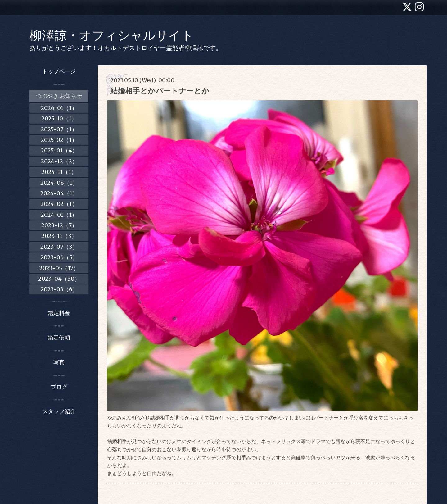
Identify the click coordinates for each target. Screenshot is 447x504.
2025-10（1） (59, 118)
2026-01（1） (59, 108)
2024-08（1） (59, 183)
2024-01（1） (59, 215)
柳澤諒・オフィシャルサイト (112, 35)
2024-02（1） (59, 204)
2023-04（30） (59, 279)
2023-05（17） (59, 268)
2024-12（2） (59, 161)
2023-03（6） (59, 289)
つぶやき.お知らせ (59, 96)
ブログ (59, 387)
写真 (59, 362)
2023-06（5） (59, 257)
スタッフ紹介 (59, 411)
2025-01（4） (59, 150)
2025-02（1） (59, 140)
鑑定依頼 (59, 337)
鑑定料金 (59, 313)
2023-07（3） (59, 247)
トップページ (59, 71)
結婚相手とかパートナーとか (160, 91)
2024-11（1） (59, 172)
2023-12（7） (59, 225)
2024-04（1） (59, 193)
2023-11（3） (59, 236)
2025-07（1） (59, 129)
